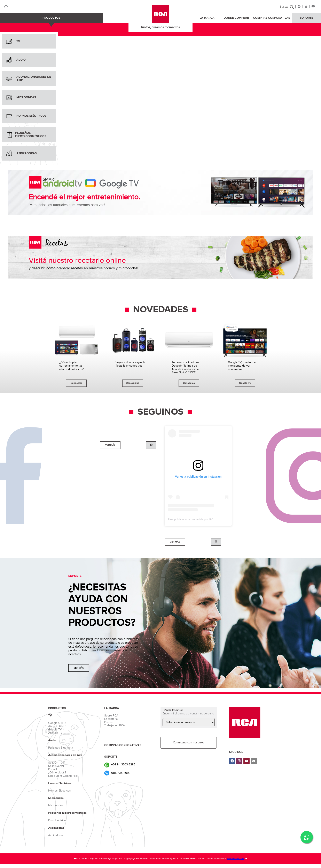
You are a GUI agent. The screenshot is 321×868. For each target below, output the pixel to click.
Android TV (55, 733)
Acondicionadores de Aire (65, 755)
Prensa (109, 722)
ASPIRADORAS (21, 153)
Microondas (56, 798)
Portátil (53, 769)
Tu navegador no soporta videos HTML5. (189, 96)
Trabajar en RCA (115, 725)
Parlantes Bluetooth (61, 748)
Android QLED (57, 726)
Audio (52, 740)
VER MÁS (110, 445)
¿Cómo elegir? (57, 773)
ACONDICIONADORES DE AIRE (29, 78)
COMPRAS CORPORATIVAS (272, 18)
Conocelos (76, 383)
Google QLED (57, 723)
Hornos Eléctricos (60, 783)
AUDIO (16, 60)
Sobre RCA (111, 716)
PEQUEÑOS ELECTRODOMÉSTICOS (26, 135)
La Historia (111, 719)
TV (13, 41)
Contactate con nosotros (189, 742)
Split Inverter (56, 766)
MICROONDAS (21, 97)
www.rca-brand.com (236, 859)
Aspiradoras (56, 828)
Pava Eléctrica (57, 820)
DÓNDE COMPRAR (236, 18)
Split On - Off (56, 763)
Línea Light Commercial (63, 776)
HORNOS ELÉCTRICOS (26, 116)
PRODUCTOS (51, 18)
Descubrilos (133, 383)
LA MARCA (207, 18)
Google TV (245, 383)
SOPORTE (306, 18)
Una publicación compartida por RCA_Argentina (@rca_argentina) (210, 519)
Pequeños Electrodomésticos (67, 813)
